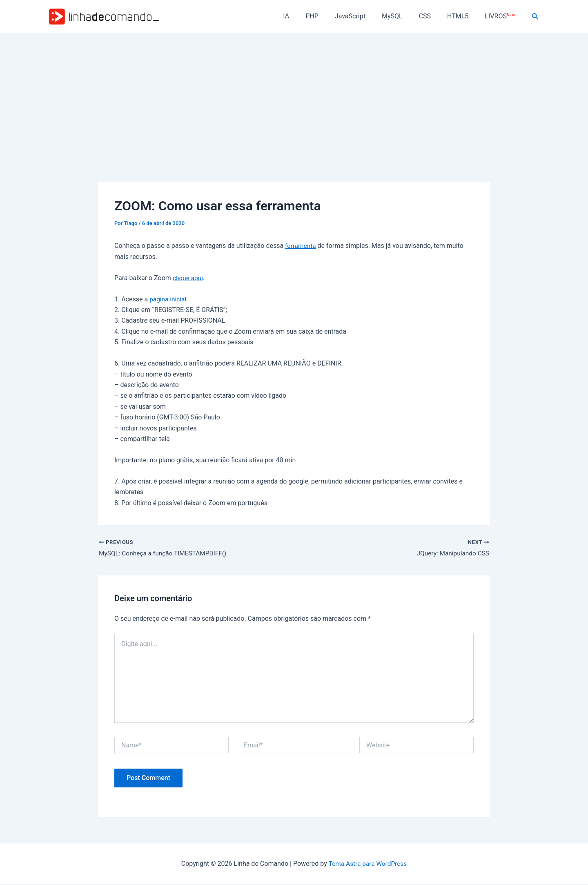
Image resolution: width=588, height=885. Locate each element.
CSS (433, 16)
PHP (330, 16)
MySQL (404, 16)
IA (307, 16)
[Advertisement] (294, 94)
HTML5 (463, 16)
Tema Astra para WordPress (368, 864)
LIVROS (501, 16)
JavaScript (365, 16)
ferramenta (301, 246)
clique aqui (188, 278)
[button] (535, 17)
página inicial (169, 299)
